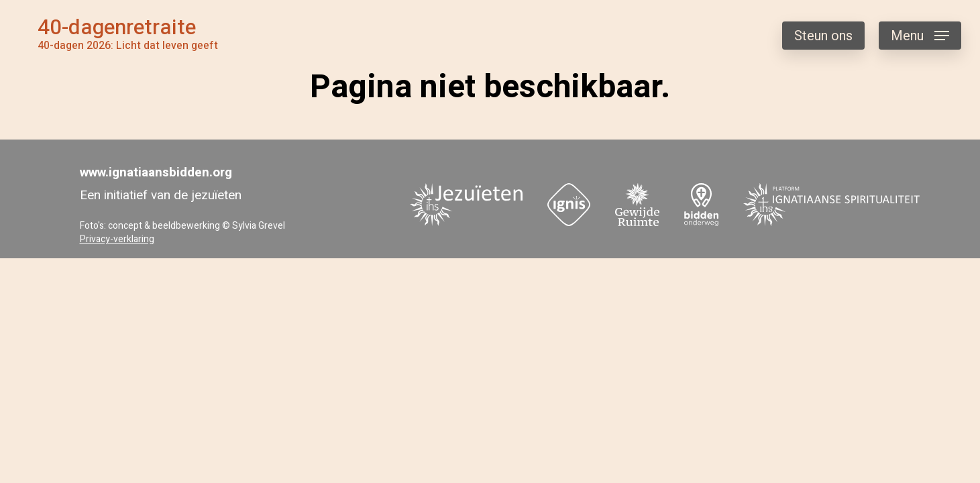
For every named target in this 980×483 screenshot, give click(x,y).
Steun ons (823, 36)
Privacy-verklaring (117, 239)
